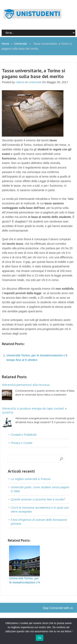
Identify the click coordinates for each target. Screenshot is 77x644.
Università (20, 44)
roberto (20, 82)
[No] (72, 631)
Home (5, 44)
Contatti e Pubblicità (24, 435)
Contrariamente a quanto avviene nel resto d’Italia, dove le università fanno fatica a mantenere (38, 389)
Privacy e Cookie (22, 443)
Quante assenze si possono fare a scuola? (38, 499)
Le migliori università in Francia (31, 479)
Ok (40, 638)
